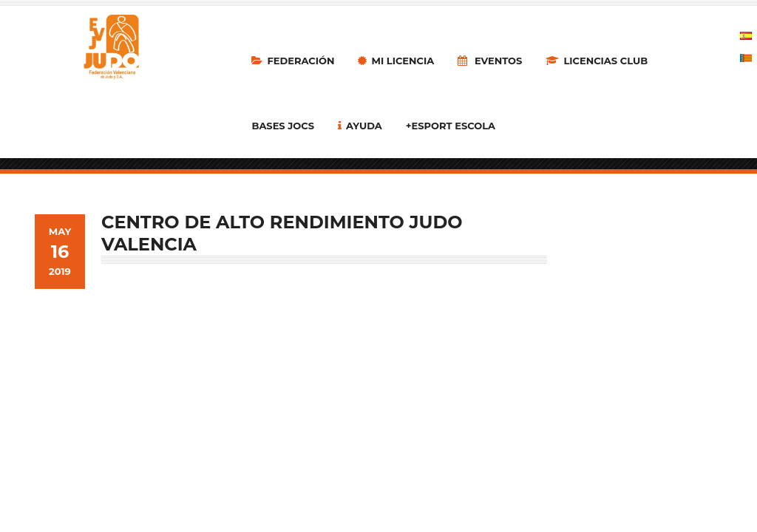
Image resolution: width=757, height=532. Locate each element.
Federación (293, 61)
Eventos (490, 61)
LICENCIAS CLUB (597, 61)
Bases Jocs (283, 126)
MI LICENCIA (396, 61)
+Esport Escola (451, 126)
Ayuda (360, 126)
